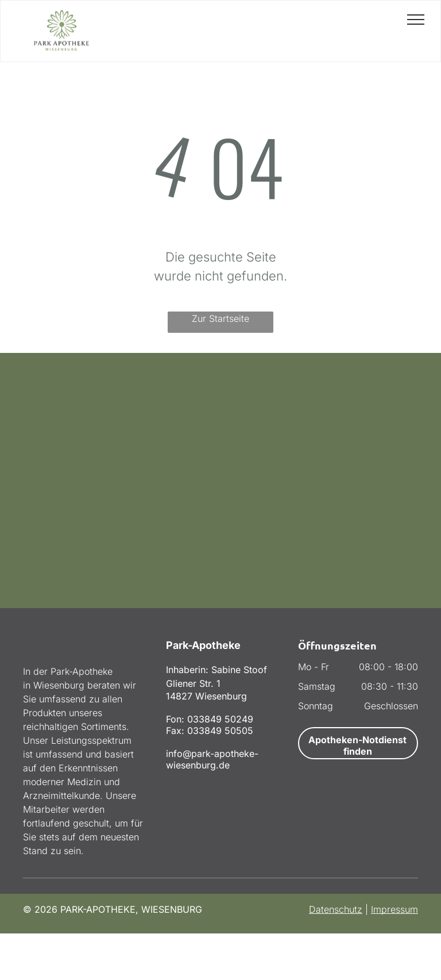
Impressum (394, 909)
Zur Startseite (220, 318)
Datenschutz (336, 909)
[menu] (416, 20)
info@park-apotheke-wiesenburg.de (212, 759)
